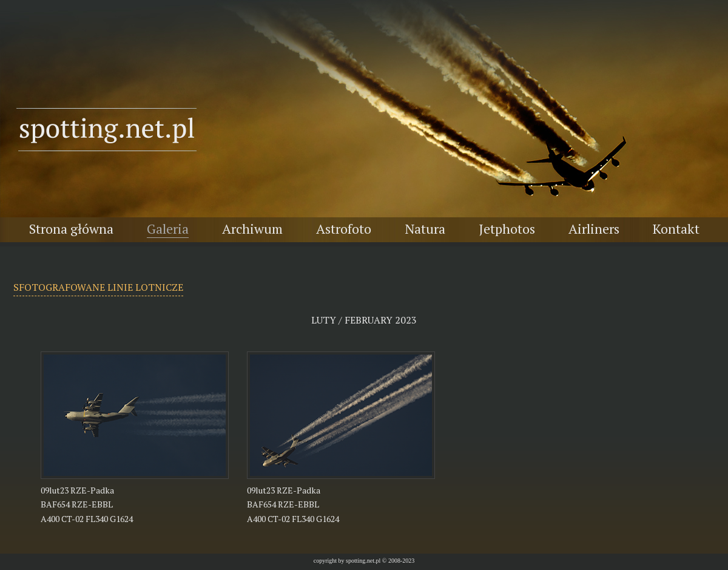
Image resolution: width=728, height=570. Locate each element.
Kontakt (676, 229)
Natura (425, 229)
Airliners (594, 229)
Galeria (168, 229)
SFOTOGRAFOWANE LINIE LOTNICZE (98, 287)
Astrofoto (344, 229)
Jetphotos (507, 229)
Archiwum (252, 229)
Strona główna (71, 229)
